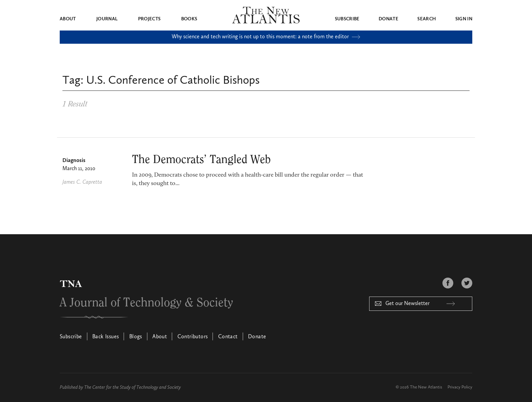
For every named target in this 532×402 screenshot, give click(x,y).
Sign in (464, 19)
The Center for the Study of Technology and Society (132, 387)
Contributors (193, 337)
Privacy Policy (460, 387)
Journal (107, 19)
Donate (388, 19)
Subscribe (347, 19)
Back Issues (106, 337)
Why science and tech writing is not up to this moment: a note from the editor (266, 37)
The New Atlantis (426, 387)
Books (189, 19)
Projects (149, 19)
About (68, 19)
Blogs (136, 337)
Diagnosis (74, 161)
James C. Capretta (82, 182)
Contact (228, 337)
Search (427, 19)
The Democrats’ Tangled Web (201, 160)
